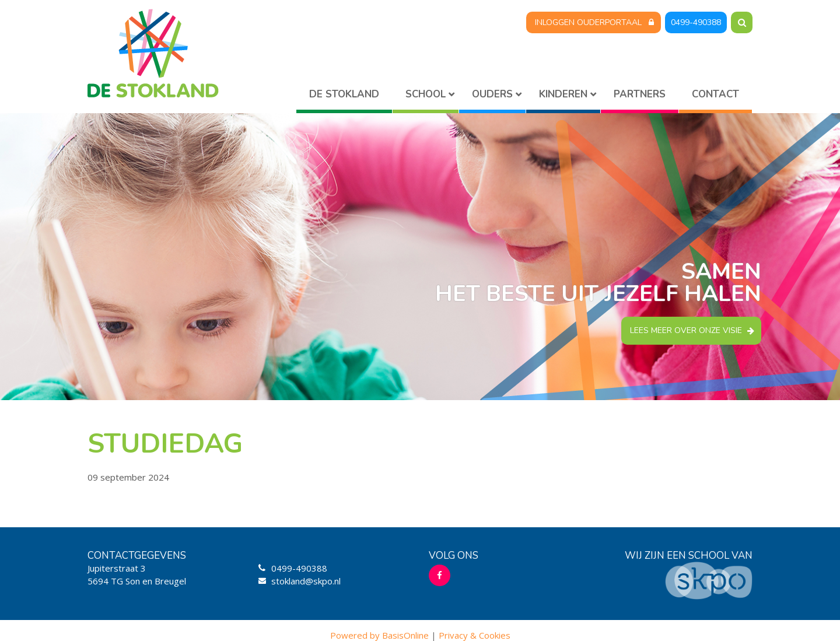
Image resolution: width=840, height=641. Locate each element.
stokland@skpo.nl (306, 581)
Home (344, 97)
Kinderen (563, 94)
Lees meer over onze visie (686, 330)
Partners (640, 94)
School (426, 94)
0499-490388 (696, 22)
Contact (715, 94)
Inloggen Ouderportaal (588, 22)
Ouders (492, 94)
